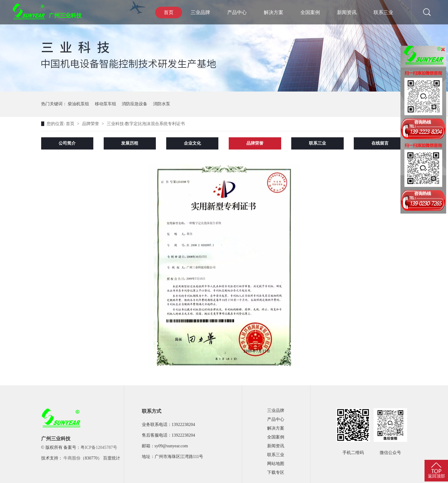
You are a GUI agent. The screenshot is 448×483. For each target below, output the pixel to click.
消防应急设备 (134, 104)
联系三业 (383, 12)
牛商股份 (72, 458)
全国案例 (310, 12)
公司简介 (67, 143)
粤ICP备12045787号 (99, 447)
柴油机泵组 (78, 104)
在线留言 (380, 143)
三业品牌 (200, 12)
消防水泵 (162, 104)
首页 (169, 12)
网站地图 (276, 464)
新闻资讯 (347, 12)
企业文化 (192, 143)
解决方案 (274, 12)
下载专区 (276, 472)
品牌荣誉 (91, 124)
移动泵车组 (106, 104)
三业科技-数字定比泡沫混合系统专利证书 (146, 124)
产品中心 (237, 12)
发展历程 (130, 143)
